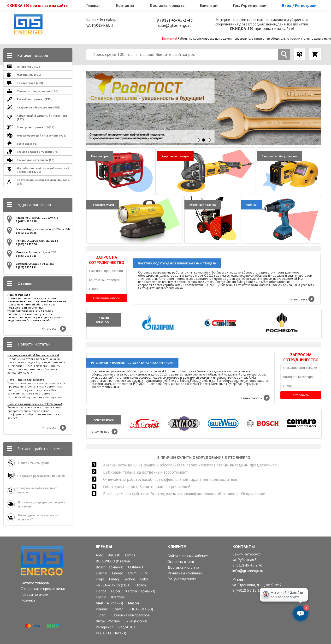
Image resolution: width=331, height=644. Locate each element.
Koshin (101, 597)
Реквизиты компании (185, 573)
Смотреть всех (100, 432)
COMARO (136, 567)
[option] (204, 108)
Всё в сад (27, 144)
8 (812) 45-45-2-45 (175, 20)
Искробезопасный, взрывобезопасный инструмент (43, 170)
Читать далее (298, 299)
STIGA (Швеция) (140, 609)
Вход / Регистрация (300, 6)
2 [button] (204, 140)
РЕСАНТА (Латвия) (111, 633)
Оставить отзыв (181, 561)
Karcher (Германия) (140, 591)
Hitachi (141, 585)
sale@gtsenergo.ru (175, 25)
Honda (101, 591)
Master (134, 603)
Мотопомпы (29, 75)
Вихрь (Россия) (108, 621)
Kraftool (118, 597)
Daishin (101, 573)
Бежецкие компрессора (130, 615)
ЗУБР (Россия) (136, 621)
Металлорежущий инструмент (41, 135)
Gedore (129, 579)
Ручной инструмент (34, 99)
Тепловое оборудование (38, 91)
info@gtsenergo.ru (248, 571)
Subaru (101, 615)
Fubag (114, 579)
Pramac (102, 609)
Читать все (49, 329)
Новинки (28, 600)
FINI (145, 573)
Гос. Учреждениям (250, 6)
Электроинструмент (35, 127)
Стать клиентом (252, 398)
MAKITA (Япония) (109, 603)
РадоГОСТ (127, 627)
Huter (116, 591)
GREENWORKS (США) (113, 585)
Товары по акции (34, 594)
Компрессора (30, 83)
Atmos (130, 555)
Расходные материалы (35, 160)
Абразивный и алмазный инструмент (42, 117)
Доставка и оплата (167, 6)
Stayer (118, 609)
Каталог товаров (35, 583)
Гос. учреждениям (182, 579)
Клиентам (209, 6)
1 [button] (198, 140)
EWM (132, 573)
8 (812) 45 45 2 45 (248, 565)
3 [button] (209, 140)
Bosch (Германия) (109, 567)
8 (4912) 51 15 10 (247, 590)
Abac (100, 555)
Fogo (100, 579)
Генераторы (29, 67)
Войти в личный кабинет (188, 556)
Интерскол (105, 627)
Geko (144, 579)
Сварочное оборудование (38, 107)
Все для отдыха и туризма (38, 152)
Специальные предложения (43, 589)
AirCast (114, 555)
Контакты (125, 6)
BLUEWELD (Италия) (113, 561)
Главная (93, 6)
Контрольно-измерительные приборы (43, 182)
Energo (118, 573)
